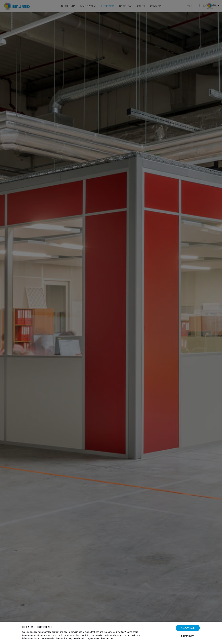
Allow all (188, 628)
